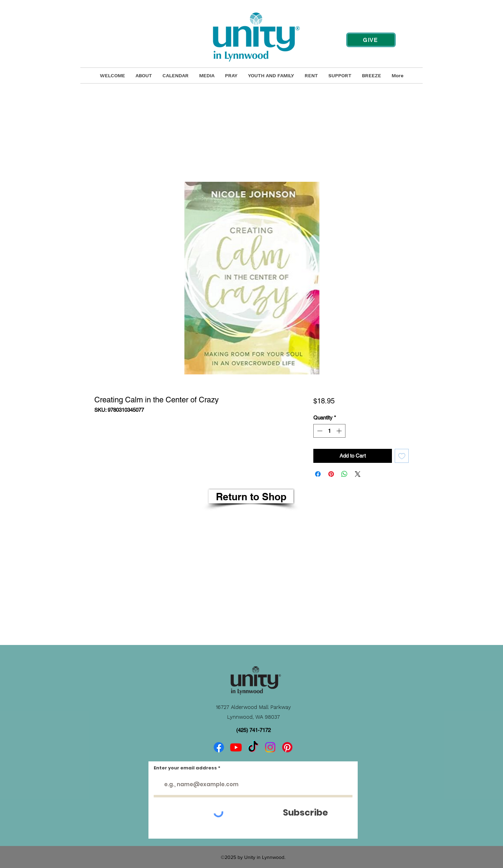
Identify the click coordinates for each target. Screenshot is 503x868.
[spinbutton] (329, 431)
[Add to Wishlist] (402, 456)
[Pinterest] (287, 747)
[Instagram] (270, 747)
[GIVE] (371, 40)
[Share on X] (358, 474)
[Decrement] (319, 431)
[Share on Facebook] (318, 474)
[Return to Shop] (251, 496)
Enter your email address (185, 768)
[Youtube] (236, 747)
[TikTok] (253, 747)
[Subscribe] (305, 813)
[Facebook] (219, 747)
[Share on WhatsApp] (344, 474)
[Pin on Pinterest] (331, 474)
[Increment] (340, 431)
